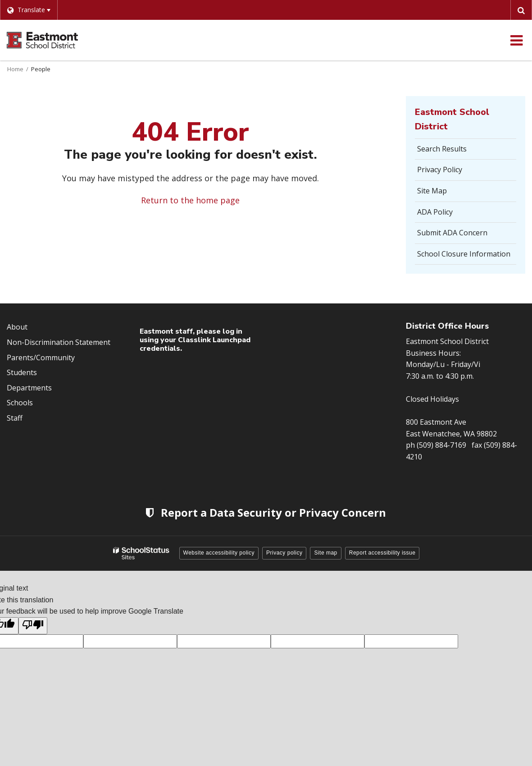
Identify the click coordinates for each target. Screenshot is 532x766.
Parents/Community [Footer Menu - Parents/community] (41, 358)
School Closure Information (464, 254)
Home (15, 69)
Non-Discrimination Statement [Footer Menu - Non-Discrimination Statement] (59, 342)
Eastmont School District (452, 119)
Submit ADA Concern (452, 233)
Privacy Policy (440, 170)
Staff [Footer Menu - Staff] (15, 418)
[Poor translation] (33, 626)
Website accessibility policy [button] (219, 553)
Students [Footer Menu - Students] (22, 372)
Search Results (442, 149)
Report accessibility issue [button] (382, 553)
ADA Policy (435, 212)
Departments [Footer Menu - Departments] (29, 388)
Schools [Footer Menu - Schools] (20, 403)
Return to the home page (190, 200)
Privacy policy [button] (284, 553)
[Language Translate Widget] (29, 10)
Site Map (432, 191)
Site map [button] (325, 553)
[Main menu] (516, 40)
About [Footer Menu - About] (17, 327)
